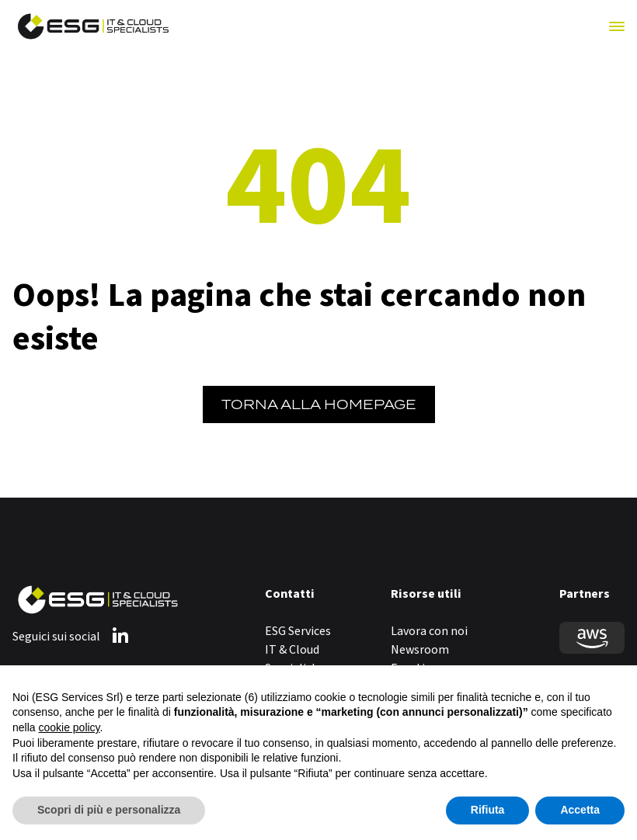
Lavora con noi (429, 631)
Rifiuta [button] (488, 810)
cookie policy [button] (69, 727)
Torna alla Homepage (319, 404)
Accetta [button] (580, 810)
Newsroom (420, 650)
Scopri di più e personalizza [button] (109, 810)
